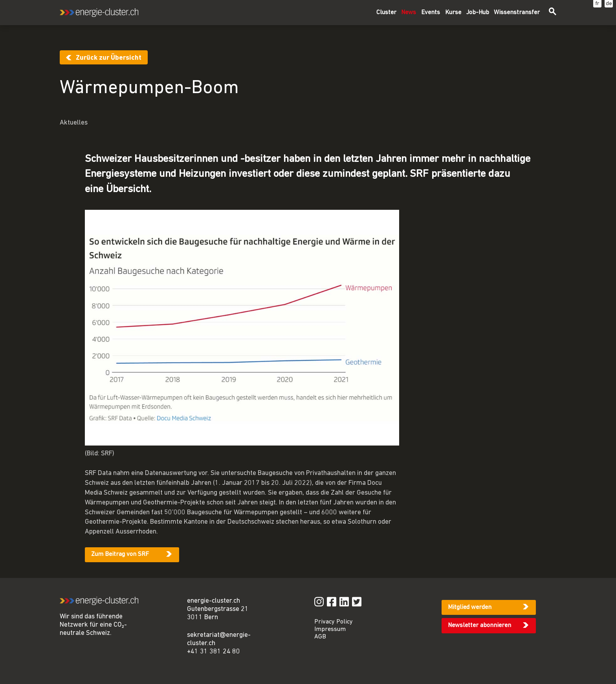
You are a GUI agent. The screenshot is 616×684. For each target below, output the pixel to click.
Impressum (330, 629)
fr (597, 4)
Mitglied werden (470, 607)
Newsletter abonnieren (479, 625)
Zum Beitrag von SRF (120, 554)
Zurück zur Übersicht (109, 58)
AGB (320, 637)
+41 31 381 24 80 (214, 652)
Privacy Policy (334, 622)
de (609, 4)
